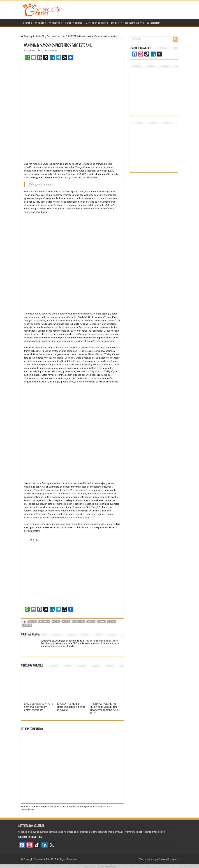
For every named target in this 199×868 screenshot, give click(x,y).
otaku (102, 622)
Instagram (154, 23)
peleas (112, 622)
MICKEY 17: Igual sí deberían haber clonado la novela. (71, 707)
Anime (56, 622)
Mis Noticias (55, 23)
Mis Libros (40, 23)
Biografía (27, 23)
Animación (45, 622)
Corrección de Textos (97, 23)
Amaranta (31, 50)
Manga (91, 622)
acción (32, 622)
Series (54, 50)
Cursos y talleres (74, 23)
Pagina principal (30, 36)
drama (66, 622)
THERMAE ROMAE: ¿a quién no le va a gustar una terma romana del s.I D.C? (105, 708)
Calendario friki (135, 23)
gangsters (79, 622)
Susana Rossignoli (169, 859)
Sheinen (27, 625)
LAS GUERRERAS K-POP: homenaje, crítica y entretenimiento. (38, 707)
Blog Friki (116, 23)
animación (58, 36)
